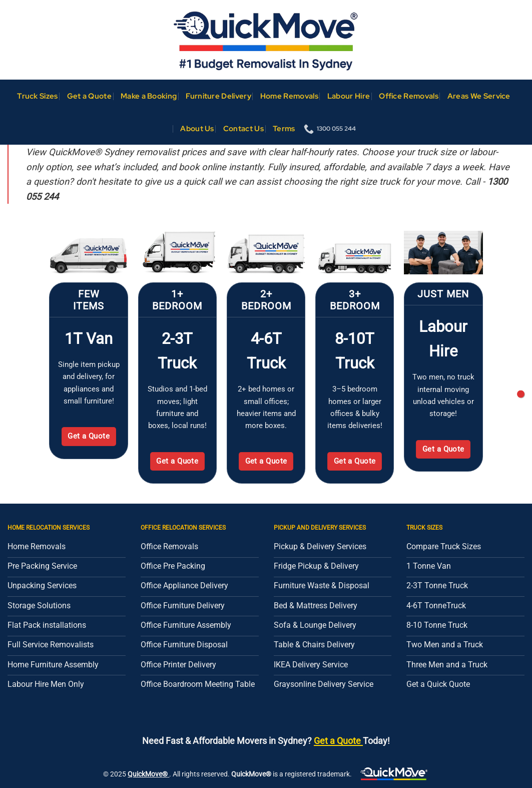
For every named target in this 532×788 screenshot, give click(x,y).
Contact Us (243, 128)
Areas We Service (479, 96)
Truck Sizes (37, 96)
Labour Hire (349, 96)
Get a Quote (89, 96)
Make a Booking (149, 96)
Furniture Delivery (218, 96)
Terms (284, 128)
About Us (197, 128)
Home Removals (289, 96)
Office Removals (409, 96)
